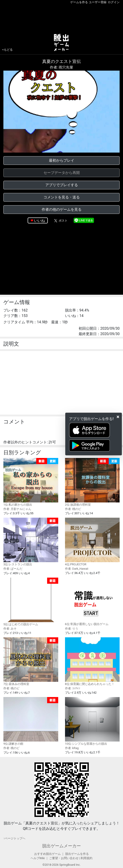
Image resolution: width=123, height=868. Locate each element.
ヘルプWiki (38, 858)
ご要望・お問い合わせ (64, 858)
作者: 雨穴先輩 (62, 67)
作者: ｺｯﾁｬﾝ (73, 688)
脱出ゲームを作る (77, 854)
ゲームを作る (79, 2)
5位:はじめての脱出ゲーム (31, 602)
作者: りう (72, 629)
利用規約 (87, 858)
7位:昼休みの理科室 (31, 662)
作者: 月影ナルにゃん (17, 509)
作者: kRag (72, 748)
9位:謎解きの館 (31, 721)
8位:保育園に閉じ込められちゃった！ (92, 662)
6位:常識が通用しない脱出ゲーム (92, 602)
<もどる (7, 50)
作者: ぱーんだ (13, 569)
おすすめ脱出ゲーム (47, 854)
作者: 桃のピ (73, 509)
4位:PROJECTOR (92, 542)
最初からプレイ (62, 160)
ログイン (114, 2)
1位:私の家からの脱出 (31, 482)
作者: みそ (10, 629)
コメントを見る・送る (62, 197)
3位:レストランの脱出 (31, 542)
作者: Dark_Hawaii (77, 569)
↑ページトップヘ (14, 838)
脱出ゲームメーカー (61, 846)
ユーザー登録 (98, 2)
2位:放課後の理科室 (92, 482)
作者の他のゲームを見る (62, 209)
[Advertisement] (61, 18)
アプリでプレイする (62, 185)
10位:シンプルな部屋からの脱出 (92, 721)
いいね (39, 221)
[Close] (118, 417)
